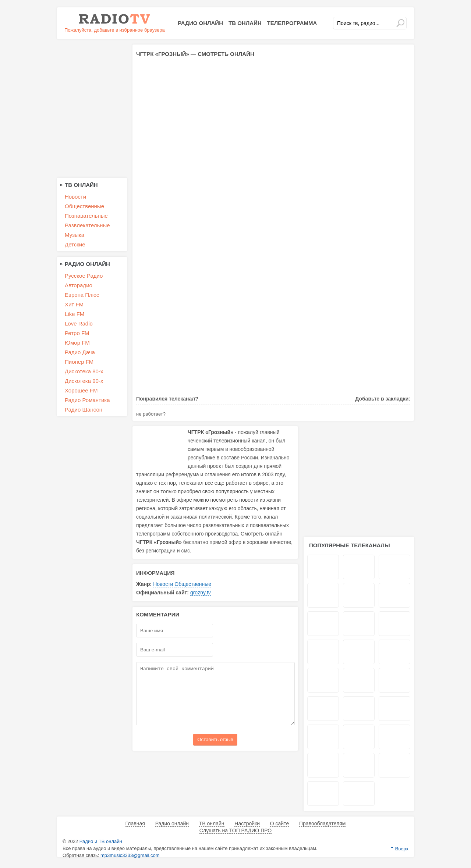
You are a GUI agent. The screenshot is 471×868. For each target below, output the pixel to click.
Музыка (75, 235)
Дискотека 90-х (84, 381)
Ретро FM (77, 333)
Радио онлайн (200, 23)
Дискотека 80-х (84, 371)
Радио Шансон (84, 410)
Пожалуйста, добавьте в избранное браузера (115, 30)
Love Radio (79, 323)
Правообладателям (322, 823)
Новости (163, 584)
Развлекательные (87, 225)
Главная (135, 823)
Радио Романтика (87, 400)
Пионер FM (79, 362)
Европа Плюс (82, 295)
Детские (75, 244)
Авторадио (79, 285)
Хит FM (74, 304)
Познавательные (86, 216)
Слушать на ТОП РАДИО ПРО (235, 830)
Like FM (75, 314)
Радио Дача (80, 352)
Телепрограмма (292, 23)
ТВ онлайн (245, 23)
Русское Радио (84, 276)
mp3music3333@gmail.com (130, 855)
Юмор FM (77, 343)
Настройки (247, 823)
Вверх (402, 849)
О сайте (279, 823)
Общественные (193, 584)
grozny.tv (201, 593)
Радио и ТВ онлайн (101, 841)
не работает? (151, 414)
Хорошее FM (81, 390)
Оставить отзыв (215, 750)
